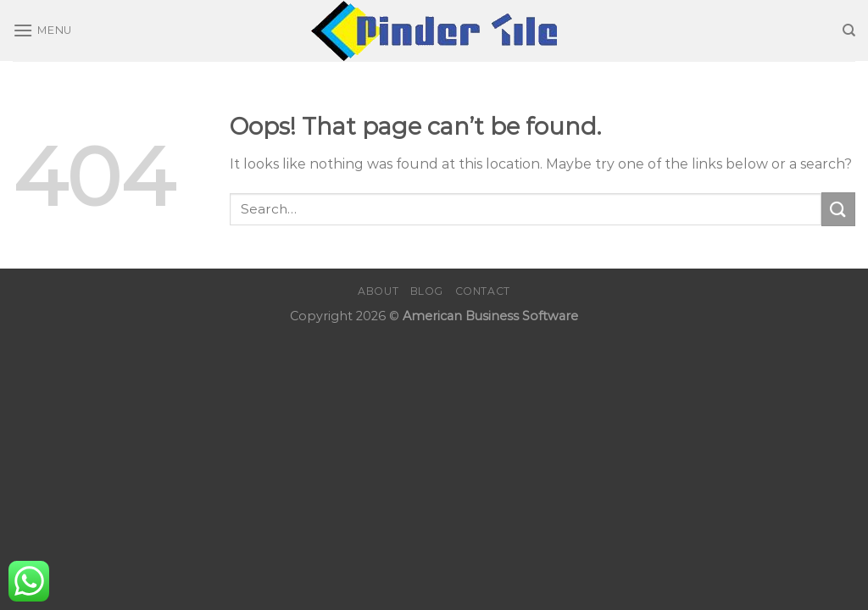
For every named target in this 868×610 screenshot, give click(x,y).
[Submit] (838, 209)
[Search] (849, 30)
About (378, 291)
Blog (427, 291)
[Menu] (42, 30)
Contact (483, 291)
